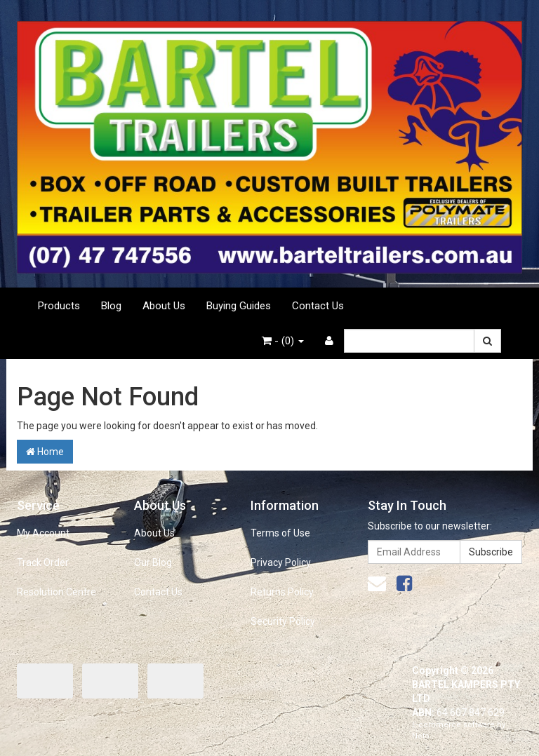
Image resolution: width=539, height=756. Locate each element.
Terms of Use (280, 533)
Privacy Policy (281, 562)
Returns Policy (282, 592)
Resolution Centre (56, 592)
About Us (164, 306)
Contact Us (318, 306)
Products (59, 306)
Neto (421, 736)
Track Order (43, 562)
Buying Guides (239, 306)
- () (283, 341)
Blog (111, 306)
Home (45, 452)
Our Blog (153, 562)
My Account (43, 533)
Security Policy (283, 621)
